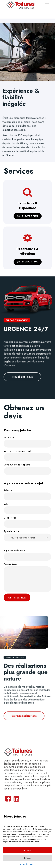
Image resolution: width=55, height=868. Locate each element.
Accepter (28, 850)
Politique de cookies (26, 864)
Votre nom (27, 442)
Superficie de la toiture (27, 555)
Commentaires (27, 577)
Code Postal (27, 522)
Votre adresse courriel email (27, 455)
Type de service (27, 536)
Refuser (28, 858)
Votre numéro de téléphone (27, 469)
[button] (27, 537)
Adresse (27, 495)
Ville (27, 508)
